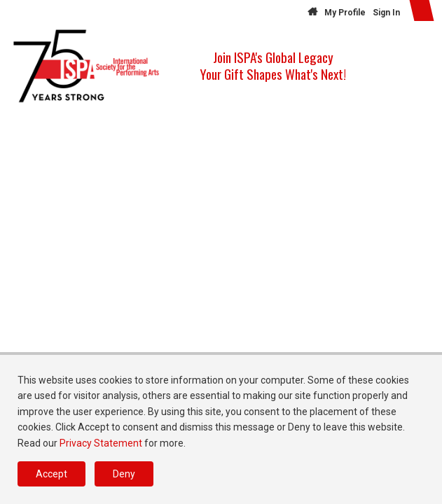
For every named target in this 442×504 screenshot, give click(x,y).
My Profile (345, 13)
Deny (124, 474)
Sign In (386, 13)
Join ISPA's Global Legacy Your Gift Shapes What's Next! (273, 65)
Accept (51, 474)
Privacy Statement (101, 443)
